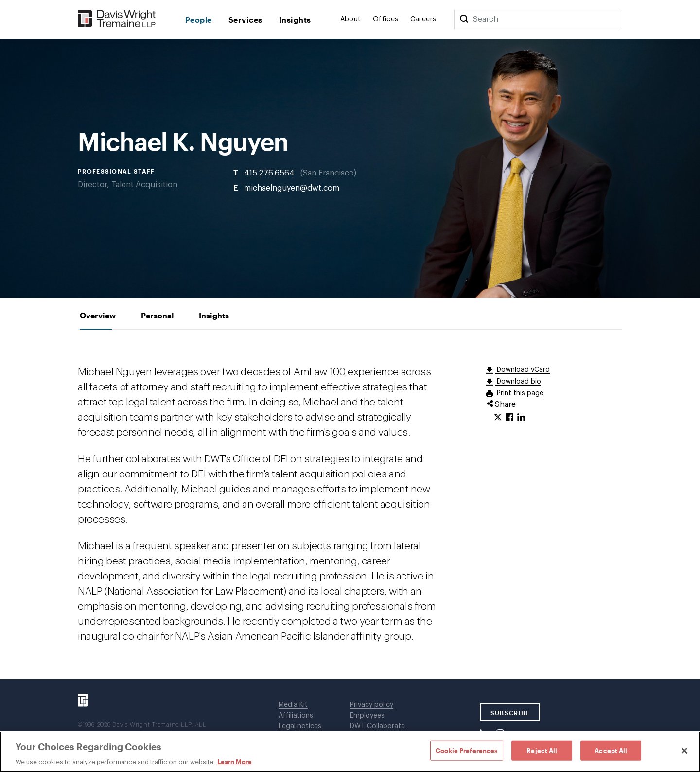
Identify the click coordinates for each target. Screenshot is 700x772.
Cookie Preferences (467, 750)
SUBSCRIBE (510, 713)
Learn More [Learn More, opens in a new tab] (235, 762)
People (199, 20)
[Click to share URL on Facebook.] (509, 418)
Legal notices (300, 726)
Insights (295, 20)
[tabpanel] (350, 504)
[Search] (464, 19)
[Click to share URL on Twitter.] (498, 418)
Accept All (611, 750)
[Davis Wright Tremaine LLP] (117, 19)
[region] (350, 752)
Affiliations (296, 716)
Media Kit (293, 705)
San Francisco (328, 173)
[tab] (98, 315)
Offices (386, 19)
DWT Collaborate (377, 726)
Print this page (519, 393)
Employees (367, 716)
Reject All (542, 750)
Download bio (518, 382)
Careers (423, 19)
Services (245, 20)
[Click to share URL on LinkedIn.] (521, 418)
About (351, 19)
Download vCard (522, 370)
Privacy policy (372, 705)
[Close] (684, 751)
